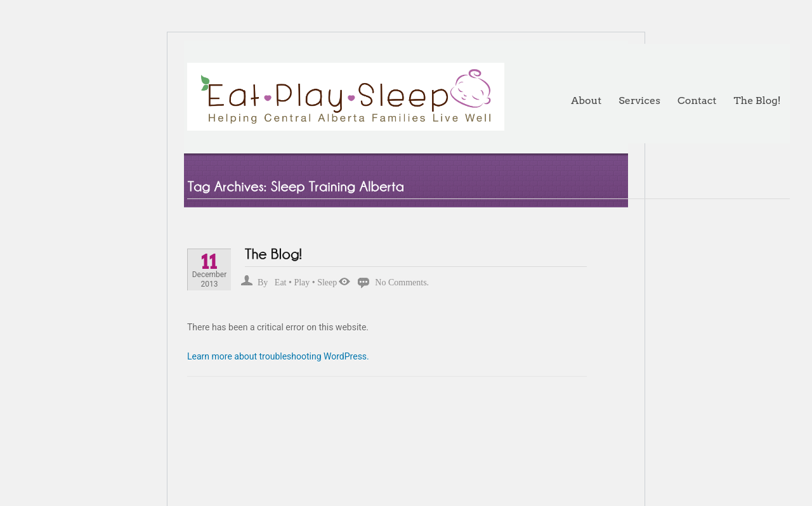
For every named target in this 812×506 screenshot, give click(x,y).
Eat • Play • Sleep (306, 282)
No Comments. (402, 282)
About (586, 101)
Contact (697, 101)
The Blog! (757, 101)
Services (639, 101)
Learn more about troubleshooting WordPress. (278, 356)
